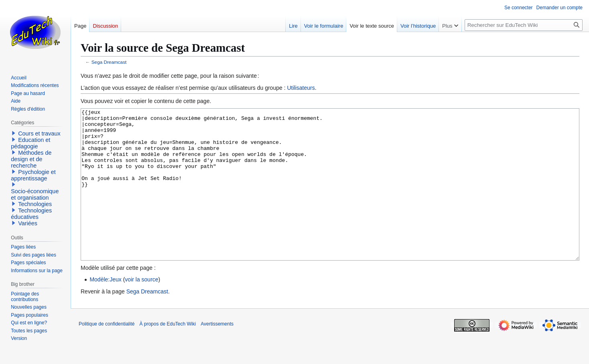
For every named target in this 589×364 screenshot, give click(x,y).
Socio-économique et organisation (35, 194)
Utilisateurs (301, 88)
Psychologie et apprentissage (33, 175)
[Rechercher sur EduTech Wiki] (524, 25)
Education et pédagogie (30, 143)
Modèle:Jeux (105, 309)
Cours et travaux (39, 133)
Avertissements (217, 354)
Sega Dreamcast (109, 62)
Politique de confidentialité (107, 354)
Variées (28, 223)
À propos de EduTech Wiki (168, 354)
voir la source (141, 309)
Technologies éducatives (31, 214)
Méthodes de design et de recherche (31, 159)
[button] (14, 133)
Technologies (35, 204)
